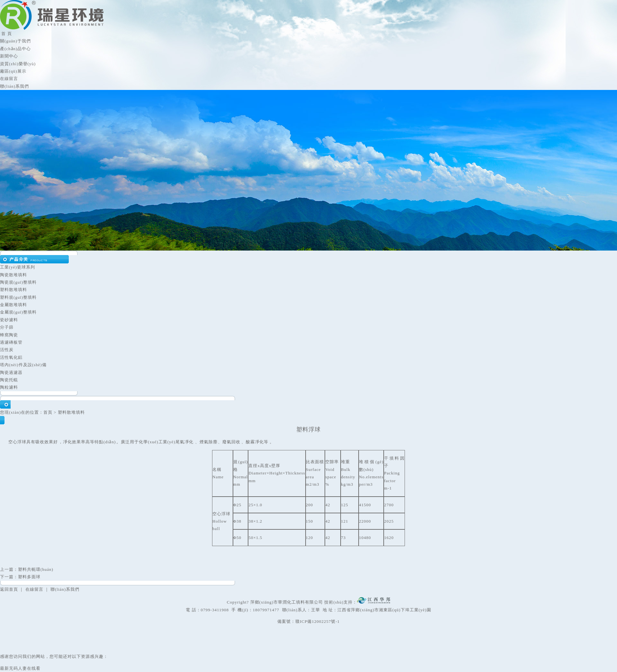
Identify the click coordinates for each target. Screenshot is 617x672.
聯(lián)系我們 (14, 86)
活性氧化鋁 (11, 357)
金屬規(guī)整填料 (18, 312)
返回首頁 (9, 589)
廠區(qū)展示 (13, 71)
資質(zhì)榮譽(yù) (18, 64)
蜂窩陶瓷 (9, 335)
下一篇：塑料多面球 (20, 577)
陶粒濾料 (9, 387)
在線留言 (9, 79)
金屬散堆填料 (13, 305)
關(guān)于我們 (15, 41)
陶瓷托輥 (9, 380)
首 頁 (6, 34)
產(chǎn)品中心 (15, 49)
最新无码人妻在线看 (20, 668)
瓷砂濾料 (9, 320)
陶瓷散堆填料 (13, 275)
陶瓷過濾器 (11, 372)
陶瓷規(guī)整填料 (18, 282)
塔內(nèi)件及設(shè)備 (23, 365)
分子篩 (7, 327)
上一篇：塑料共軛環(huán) (27, 569)
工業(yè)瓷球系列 (18, 267)
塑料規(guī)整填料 (18, 297)
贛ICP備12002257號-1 (317, 621)
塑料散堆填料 (13, 290)
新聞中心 (9, 56)
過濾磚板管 (11, 342)
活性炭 (7, 350)
